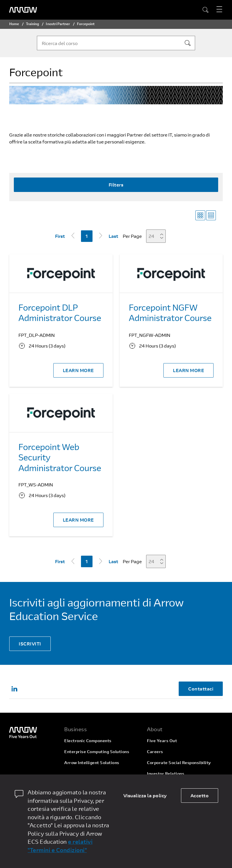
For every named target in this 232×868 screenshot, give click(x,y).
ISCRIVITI (30, 644)
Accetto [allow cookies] (200, 795)
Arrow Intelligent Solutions (92, 762)
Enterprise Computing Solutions (97, 752)
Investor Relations (166, 773)
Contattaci (201, 689)
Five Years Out (162, 741)
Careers (155, 752)
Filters (116, 185)
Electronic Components (88, 741)
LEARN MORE (78, 370)
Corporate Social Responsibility (179, 762)
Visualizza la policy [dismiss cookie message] (145, 795)
